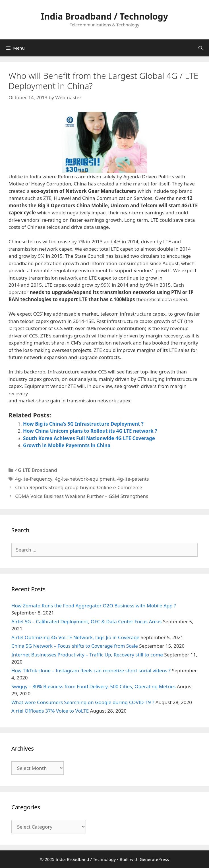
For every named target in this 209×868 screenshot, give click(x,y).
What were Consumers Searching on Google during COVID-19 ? (83, 702)
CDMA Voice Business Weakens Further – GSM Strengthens (82, 496)
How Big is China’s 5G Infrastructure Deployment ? (83, 424)
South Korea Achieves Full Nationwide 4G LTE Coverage (89, 438)
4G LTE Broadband (36, 470)
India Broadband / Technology (104, 16)
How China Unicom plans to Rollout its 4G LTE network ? (90, 431)
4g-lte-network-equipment (85, 479)
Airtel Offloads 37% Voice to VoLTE (50, 711)
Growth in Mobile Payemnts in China (67, 445)
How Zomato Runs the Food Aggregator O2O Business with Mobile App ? (94, 606)
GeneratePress (154, 859)
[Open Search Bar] (201, 48)
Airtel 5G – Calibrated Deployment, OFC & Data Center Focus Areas (86, 621)
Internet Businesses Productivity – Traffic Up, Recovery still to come (87, 655)
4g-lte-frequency (34, 479)
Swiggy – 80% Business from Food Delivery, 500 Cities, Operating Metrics (94, 686)
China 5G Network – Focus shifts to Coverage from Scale (75, 646)
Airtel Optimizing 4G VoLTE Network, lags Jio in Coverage (75, 637)
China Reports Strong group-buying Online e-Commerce (79, 487)
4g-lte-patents (133, 479)
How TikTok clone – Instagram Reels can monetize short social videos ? (91, 670)
